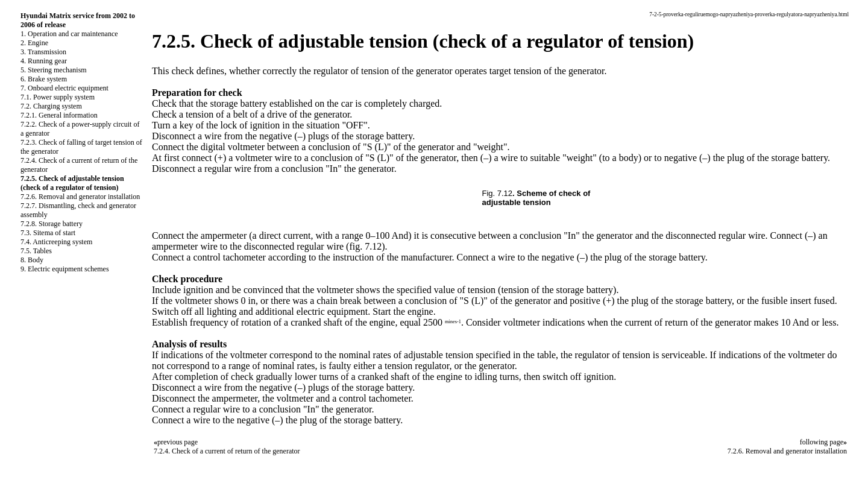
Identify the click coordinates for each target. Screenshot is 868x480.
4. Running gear (44, 61)
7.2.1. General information (59, 115)
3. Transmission (43, 52)
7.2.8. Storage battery (52, 224)
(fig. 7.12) (365, 246)
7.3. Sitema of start (48, 233)
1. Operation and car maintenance (69, 34)
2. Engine (34, 43)
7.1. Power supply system (58, 97)
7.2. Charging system (51, 106)
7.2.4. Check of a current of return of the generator (227, 451)
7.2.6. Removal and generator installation (80, 197)
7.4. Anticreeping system (56, 242)
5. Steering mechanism (54, 70)
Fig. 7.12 (498, 193)
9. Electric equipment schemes (65, 269)
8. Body (32, 260)
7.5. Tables (36, 251)
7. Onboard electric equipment (64, 88)
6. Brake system (44, 79)
